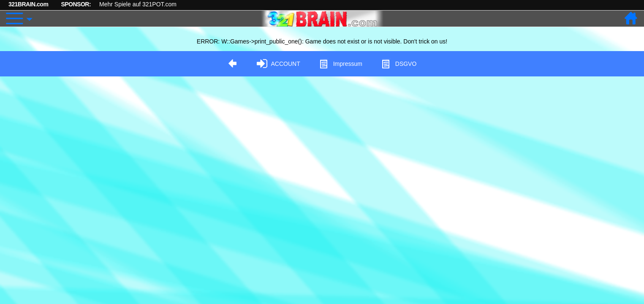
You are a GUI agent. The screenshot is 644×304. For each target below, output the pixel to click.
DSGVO (399, 64)
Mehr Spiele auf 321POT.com (138, 4)
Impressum (341, 64)
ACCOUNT (279, 64)
